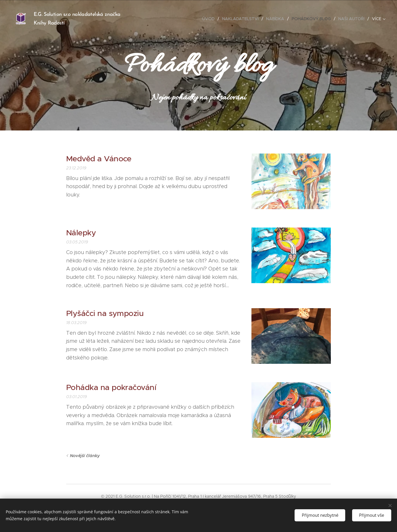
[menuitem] (210, 19)
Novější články (85, 456)
